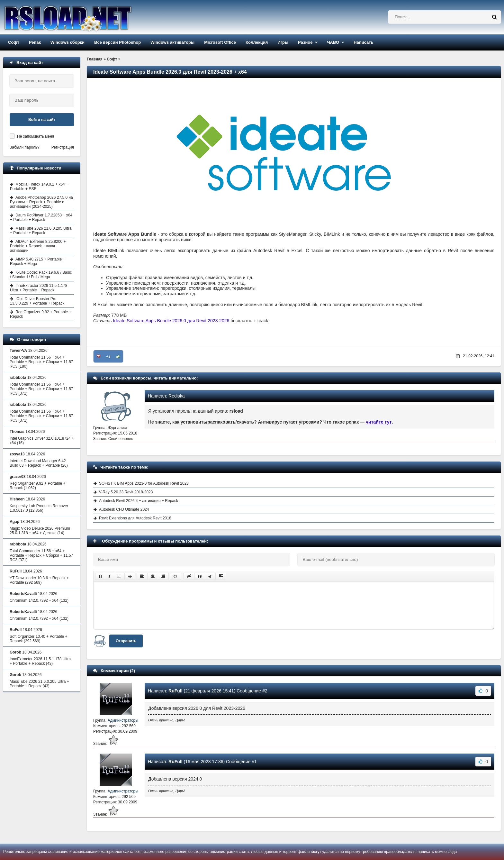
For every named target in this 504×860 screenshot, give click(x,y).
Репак (35, 42)
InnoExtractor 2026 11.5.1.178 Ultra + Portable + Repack (39, 288)
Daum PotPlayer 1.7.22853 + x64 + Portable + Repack (41, 217)
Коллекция (257, 42)
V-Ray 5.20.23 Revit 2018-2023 (126, 492)
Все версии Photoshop (117, 42)
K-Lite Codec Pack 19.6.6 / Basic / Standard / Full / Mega (41, 275)
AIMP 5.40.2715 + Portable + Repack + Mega (38, 261)
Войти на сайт (42, 120)
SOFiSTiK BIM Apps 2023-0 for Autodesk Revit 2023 (144, 483)
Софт (14, 42)
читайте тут (379, 422)
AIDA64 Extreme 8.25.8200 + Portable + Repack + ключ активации (38, 246)
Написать (363, 42)
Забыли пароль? (25, 147)
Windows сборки (67, 42)
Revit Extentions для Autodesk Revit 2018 (135, 518)
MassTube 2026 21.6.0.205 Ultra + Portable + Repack (41, 231)
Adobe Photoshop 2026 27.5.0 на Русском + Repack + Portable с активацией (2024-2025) (41, 202)
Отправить (126, 641)
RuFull (175, 691)
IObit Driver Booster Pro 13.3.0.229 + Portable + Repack (37, 301)
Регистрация (63, 147)
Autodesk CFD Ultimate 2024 (124, 509)
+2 (108, 356)
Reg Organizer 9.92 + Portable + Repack (40, 314)
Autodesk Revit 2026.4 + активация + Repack (139, 501)
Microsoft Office (220, 42)
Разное (305, 42)
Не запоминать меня (36, 136)
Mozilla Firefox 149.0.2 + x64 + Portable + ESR (39, 187)
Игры (283, 42)
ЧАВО (333, 42)
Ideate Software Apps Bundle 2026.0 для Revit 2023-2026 (171, 321)
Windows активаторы (172, 42)
